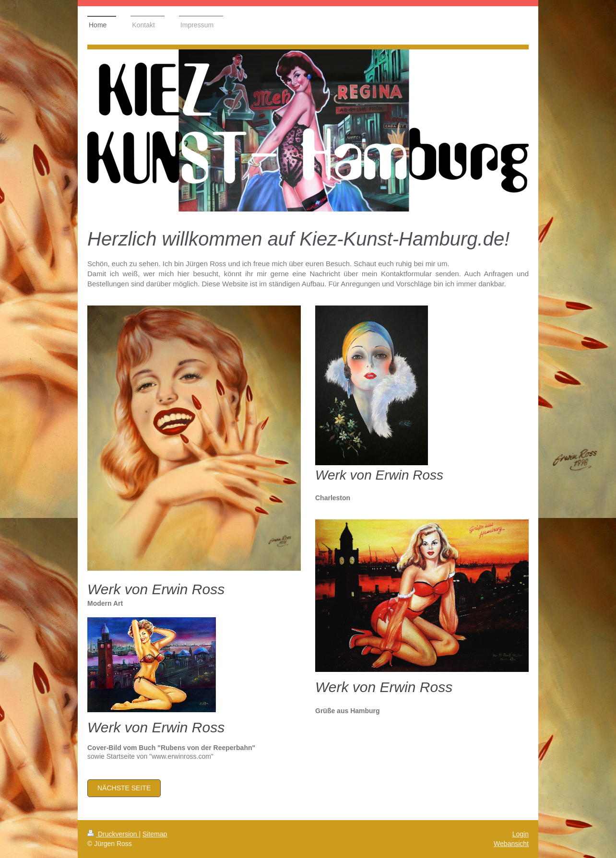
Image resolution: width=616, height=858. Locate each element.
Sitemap (155, 834)
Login (521, 834)
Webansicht (511, 844)
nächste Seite (124, 788)
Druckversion (113, 834)
